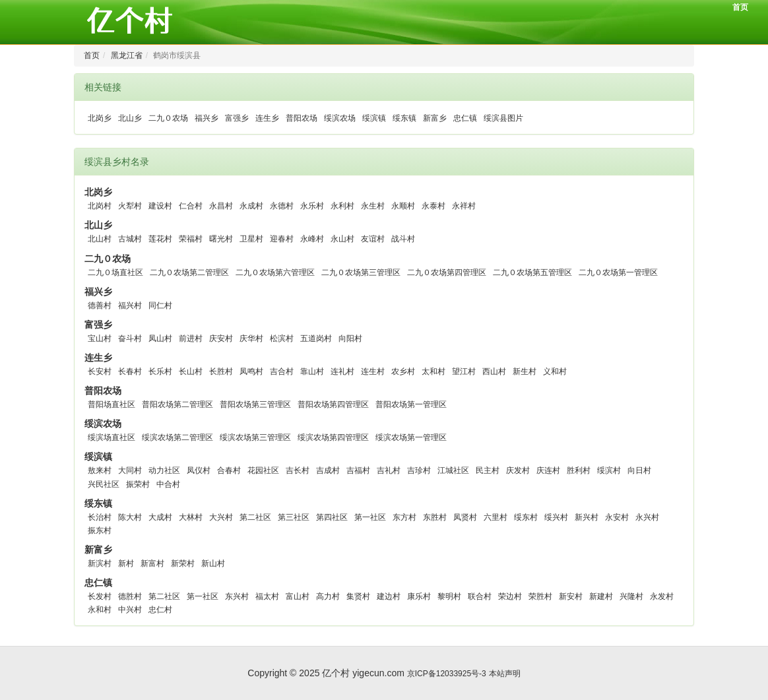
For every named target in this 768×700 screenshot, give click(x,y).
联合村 (480, 596)
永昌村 (221, 206)
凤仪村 (199, 470)
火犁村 (130, 206)
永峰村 (312, 239)
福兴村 (130, 305)
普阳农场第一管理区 (411, 404)
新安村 (571, 596)
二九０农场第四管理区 (447, 272)
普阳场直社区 (112, 404)
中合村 (168, 484)
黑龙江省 (127, 55)
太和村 (433, 371)
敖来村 (100, 470)
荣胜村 (540, 596)
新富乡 (435, 118)
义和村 (555, 371)
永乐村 (312, 206)
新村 (126, 563)
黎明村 (449, 596)
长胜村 (221, 371)
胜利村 (579, 470)
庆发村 (518, 470)
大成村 (160, 517)
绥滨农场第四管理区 (333, 437)
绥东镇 (404, 118)
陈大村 (130, 517)
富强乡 (237, 118)
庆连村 (548, 470)
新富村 (152, 563)
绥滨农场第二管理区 (177, 437)
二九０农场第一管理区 (618, 272)
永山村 (342, 239)
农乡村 (403, 371)
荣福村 (191, 239)
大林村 (191, 517)
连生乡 (267, 118)
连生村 (373, 371)
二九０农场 (168, 118)
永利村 (342, 206)
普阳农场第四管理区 (333, 404)
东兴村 (237, 596)
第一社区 (370, 517)
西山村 (494, 371)
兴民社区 (104, 484)
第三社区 (294, 517)
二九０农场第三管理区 (361, 272)
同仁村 (160, 305)
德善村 (100, 305)
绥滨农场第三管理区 (255, 437)
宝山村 (100, 338)
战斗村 (403, 239)
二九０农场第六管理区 (275, 272)
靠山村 (312, 371)
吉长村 (298, 470)
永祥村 (464, 206)
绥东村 (526, 517)
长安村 (100, 371)
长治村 (100, 517)
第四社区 (332, 517)
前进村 (191, 338)
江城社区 (453, 470)
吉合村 (282, 371)
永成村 (251, 206)
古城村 (130, 239)
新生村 (525, 371)
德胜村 (130, 596)
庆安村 (221, 338)
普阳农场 (302, 118)
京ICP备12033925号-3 (447, 674)
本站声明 (505, 674)
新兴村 (587, 517)
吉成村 (328, 470)
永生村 (373, 206)
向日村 (639, 470)
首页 (740, 7)
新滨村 (100, 563)
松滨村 (282, 338)
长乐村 (160, 371)
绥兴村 (556, 517)
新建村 (601, 596)
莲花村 (160, 239)
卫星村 (251, 239)
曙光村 (221, 239)
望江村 (464, 371)
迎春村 (282, 239)
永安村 (617, 517)
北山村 (100, 239)
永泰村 (433, 206)
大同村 (130, 470)
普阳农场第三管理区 (255, 404)
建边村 (389, 596)
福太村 (267, 596)
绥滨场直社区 (112, 437)
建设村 (160, 206)
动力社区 (164, 470)
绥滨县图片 (503, 118)
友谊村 (373, 239)
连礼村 (342, 371)
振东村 (100, 530)
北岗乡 (100, 118)
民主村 (488, 470)
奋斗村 (130, 338)
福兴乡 (207, 118)
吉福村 (358, 470)
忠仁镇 (465, 118)
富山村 (298, 596)
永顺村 (403, 206)
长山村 (191, 371)
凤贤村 (465, 517)
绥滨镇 (374, 118)
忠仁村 (160, 610)
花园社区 (263, 470)
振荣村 (138, 484)
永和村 (100, 610)
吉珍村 (419, 470)
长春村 (130, 371)
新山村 (213, 563)
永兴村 (647, 517)
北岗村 (100, 206)
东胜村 (435, 517)
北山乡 (130, 118)
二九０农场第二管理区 (189, 272)
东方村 (404, 517)
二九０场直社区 (115, 272)
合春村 (229, 470)
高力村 (328, 596)
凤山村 (160, 338)
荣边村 (510, 596)
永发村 (662, 596)
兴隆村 (631, 596)
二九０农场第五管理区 (532, 272)
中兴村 (130, 610)
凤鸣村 (251, 371)
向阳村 (350, 338)
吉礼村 (389, 470)
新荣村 (183, 563)
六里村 (496, 517)
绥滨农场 (340, 118)
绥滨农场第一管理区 (411, 437)
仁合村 (191, 206)
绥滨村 (609, 470)
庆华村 (251, 338)
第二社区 (255, 517)
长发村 (100, 596)
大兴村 (221, 517)
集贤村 (358, 596)
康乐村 (419, 596)
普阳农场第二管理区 (177, 404)
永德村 (282, 206)
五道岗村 (316, 338)
